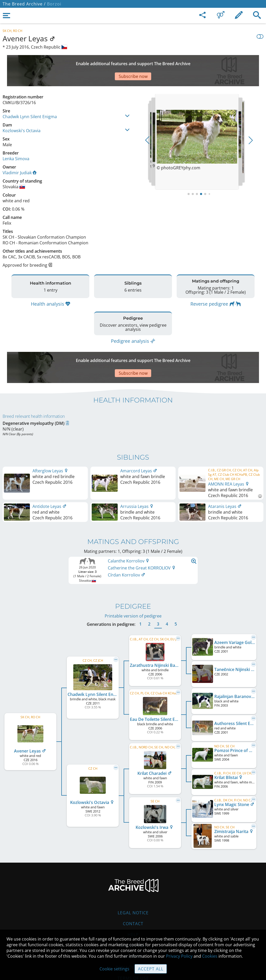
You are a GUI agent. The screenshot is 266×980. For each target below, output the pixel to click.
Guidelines (133, 914)
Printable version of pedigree (133, 585)
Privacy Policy (179, 956)
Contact (133, 892)
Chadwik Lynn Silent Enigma (30, 98)
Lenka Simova (16, 140)
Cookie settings (114, 969)
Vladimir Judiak (20, 155)
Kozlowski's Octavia (22, 112)
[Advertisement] (129, 62)
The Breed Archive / (24, 4)
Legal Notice (133, 882)
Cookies (133, 925)
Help (133, 903)
